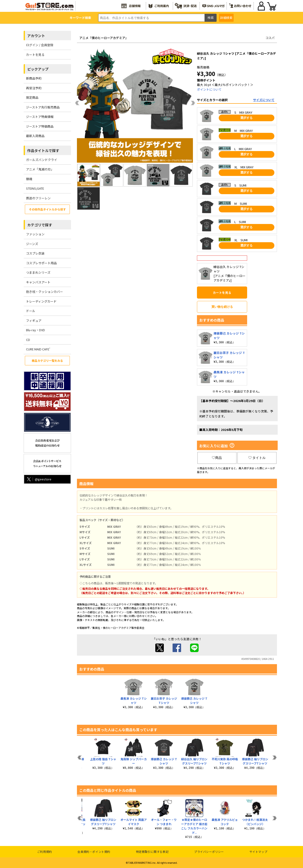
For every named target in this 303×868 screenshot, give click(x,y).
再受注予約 (34, 88)
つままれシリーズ (38, 272)
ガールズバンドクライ (42, 160)
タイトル (257, 458)
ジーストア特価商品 (40, 126)
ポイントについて (209, 89)
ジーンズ (32, 244)
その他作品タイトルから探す (47, 209)
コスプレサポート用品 (41, 263)
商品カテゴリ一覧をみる (47, 360)
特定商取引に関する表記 (152, 852)
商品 (217, 458)
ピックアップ (38, 69)
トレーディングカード (41, 301)
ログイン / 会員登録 (40, 45)
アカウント (36, 36)
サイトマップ (258, 852)
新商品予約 (34, 78)
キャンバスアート (38, 282)
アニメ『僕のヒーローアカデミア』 (104, 38)
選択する (246, 118)
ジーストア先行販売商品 (43, 107)
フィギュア (34, 320)
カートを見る (35, 55)
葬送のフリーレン (38, 198)
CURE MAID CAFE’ (38, 349)
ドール (31, 311)
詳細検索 (226, 18)
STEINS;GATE (35, 188)
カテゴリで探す (40, 225)
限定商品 (32, 97)
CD (28, 340)
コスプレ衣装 (35, 253)
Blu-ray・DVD (36, 330)
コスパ (270, 38)
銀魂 (29, 179)
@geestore (39, 479)
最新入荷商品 (35, 136)
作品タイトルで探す (43, 150)
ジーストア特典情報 (40, 117)
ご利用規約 (45, 852)
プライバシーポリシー (209, 852)
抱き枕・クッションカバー (45, 292)
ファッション (35, 234)
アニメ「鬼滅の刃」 (40, 169)
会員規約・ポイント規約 (94, 852)
